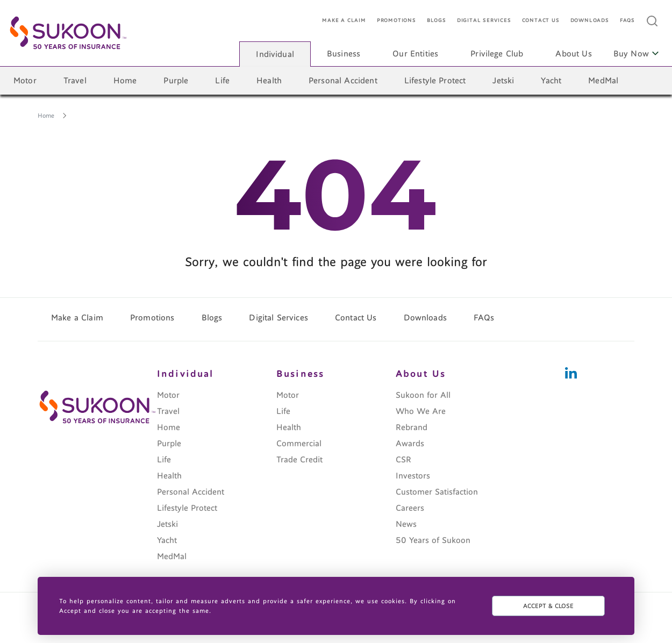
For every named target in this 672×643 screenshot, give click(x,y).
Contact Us (541, 21)
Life (222, 81)
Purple (176, 81)
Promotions (396, 21)
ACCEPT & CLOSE (548, 606)
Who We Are (421, 411)
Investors (413, 476)
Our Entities (415, 54)
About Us (573, 54)
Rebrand (412, 427)
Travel (75, 81)
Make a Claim (344, 21)
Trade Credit (299, 460)
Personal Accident (343, 81)
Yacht (551, 81)
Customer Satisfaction (437, 492)
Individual (275, 54)
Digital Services (484, 21)
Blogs (437, 21)
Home (125, 81)
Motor (25, 81)
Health (269, 81)
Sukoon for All (423, 395)
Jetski (503, 81)
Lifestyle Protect (435, 81)
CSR (403, 460)
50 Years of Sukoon (433, 540)
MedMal (603, 81)
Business (344, 54)
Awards (410, 444)
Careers (410, 508)
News (406, 524)
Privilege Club (497, 54)
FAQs (627, 21)
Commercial (299, 444)
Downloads (590, 21)
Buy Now (636, 54)
